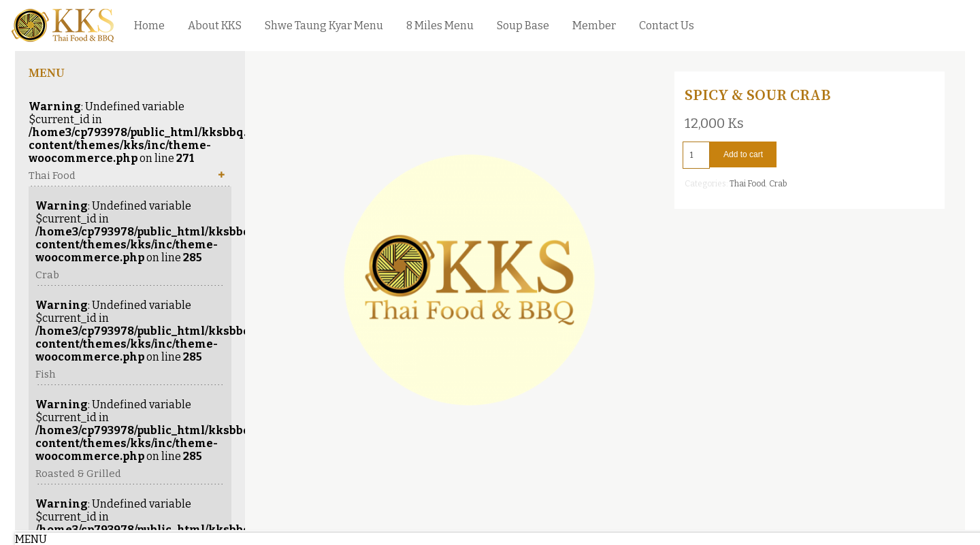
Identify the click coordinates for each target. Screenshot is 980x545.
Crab (778, 184)
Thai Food (748, 184)
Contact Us (667, 26)
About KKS (215, 26)
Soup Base (523, 26)
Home (149, 26)
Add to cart (743, 154)
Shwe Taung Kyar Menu (324, 26)
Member (594, 26)
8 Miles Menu (440, 26)
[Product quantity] (696, 155)
